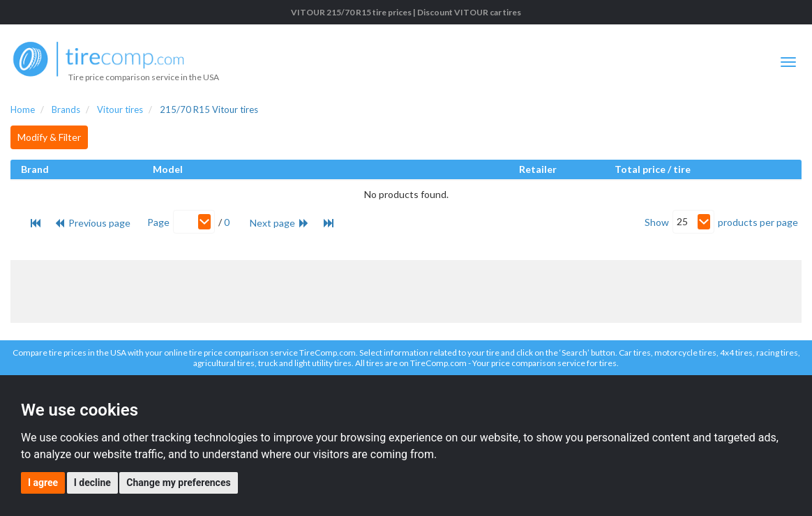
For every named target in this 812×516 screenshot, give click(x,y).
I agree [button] (43, 483)
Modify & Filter (49, 137)
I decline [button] (92, 483)
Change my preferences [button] (178, 483)
